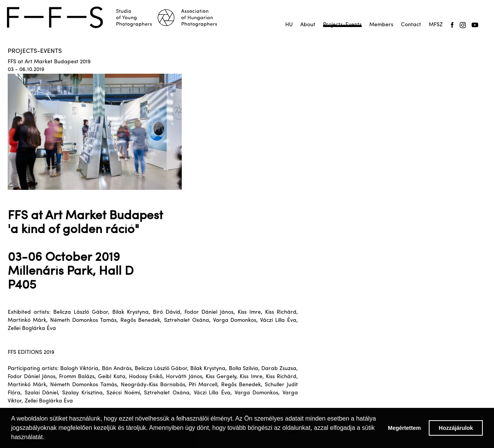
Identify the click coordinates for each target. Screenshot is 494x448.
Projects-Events (342, 25)
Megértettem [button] (404, 428)
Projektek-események (342, 27)
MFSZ (436, 25)
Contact (411, 25)
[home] (117, 17)
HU (289, 25)
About (308, 25)
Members (381, 25)
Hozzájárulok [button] (456, 428)
